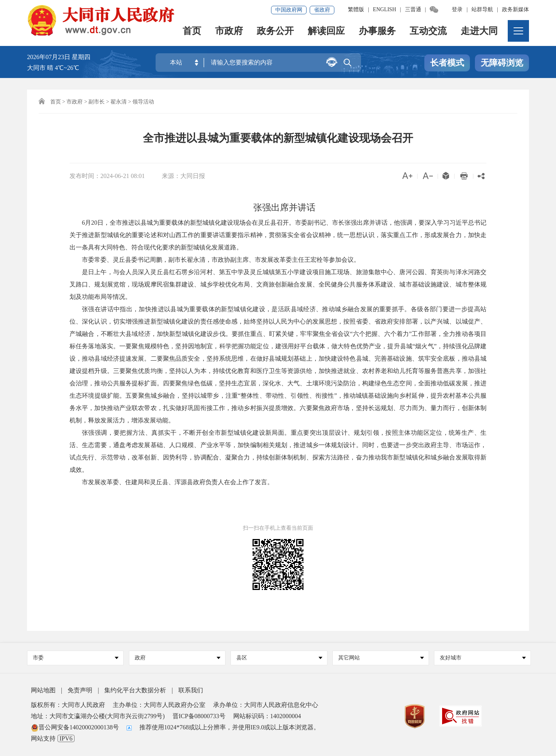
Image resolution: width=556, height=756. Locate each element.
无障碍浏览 (502, 63)
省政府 (322, 10)
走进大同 (480, 33)
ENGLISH (385, 9)
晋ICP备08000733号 (199, 716)
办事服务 (378, 33)
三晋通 (413, 9)
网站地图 (43, 690)
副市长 (97, 102)
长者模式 (447, 63)
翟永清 (119, 102)
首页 (192, 33)
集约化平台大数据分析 (135, 690)
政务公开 (276, 33)
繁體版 (356, 9)
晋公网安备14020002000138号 (75, 727)
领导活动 (143, 102)
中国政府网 (289, 10)
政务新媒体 (515, 9)
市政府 (229, 33)
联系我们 (191, 690)
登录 (457, 9)
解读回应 (327, 33)
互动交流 (429, 33)
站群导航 (482, 9)
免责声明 (80, 690)
